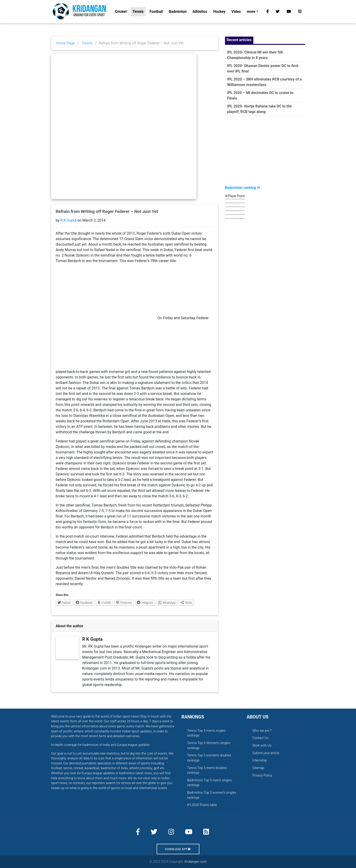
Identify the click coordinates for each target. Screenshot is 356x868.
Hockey (219, 12)
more (251, 12)
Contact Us (260, 738)
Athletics (200, 12)
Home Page (65, 43)
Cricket (121, 12)
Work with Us (262, 746)
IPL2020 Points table (202, 805)
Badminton (178, 12)
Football (156, 12)
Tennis (138, 12)
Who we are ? (262, 731)
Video (236, 12)
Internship (260, 760)
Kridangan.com (195, 862)
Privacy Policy (262, 776)
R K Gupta (68, 220)
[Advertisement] (265, 152)
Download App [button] (178, 849)
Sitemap (258, 768)
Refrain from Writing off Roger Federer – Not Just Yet (107, 212)
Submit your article (266, 753)
